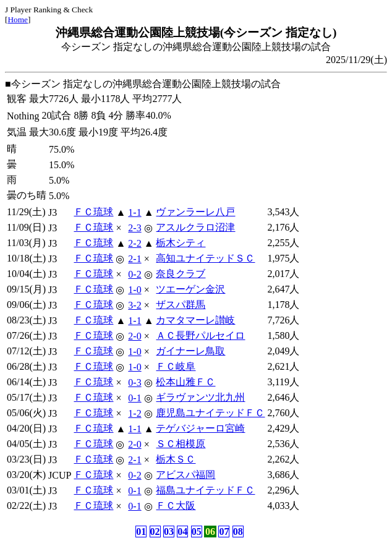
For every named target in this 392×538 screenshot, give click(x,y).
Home (18, 19)
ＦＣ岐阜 (176, 366)
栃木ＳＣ (176, 459)
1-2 (134, 413)
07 (224, 532)
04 (182, 532)
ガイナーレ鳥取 (190, 351)
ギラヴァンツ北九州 (200, 397)
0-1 (134, 398)
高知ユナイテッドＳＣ (205, 258)
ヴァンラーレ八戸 (195, 212)
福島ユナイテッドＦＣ (205, 490)
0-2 (134, 274)
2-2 (134, 243)
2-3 (134, 228)
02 (155, 532)
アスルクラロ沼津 (195, 227)
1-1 (134, 212)
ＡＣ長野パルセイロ (200, 335)
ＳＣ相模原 (181, 444)
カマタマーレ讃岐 (195, 320)
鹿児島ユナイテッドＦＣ (210, 413)
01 (141, 532)
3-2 (134, 305)
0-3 (134, 382)
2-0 (134, 336)
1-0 (134, 290)
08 (238, 532)
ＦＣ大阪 (176, 506)
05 (197, 532)
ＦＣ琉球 (93, 212)
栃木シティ (181, 243)
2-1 (134, 259)
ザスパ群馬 (181, 305)
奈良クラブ (181, 274)
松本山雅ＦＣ (185, 382)
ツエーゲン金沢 (190, 289)
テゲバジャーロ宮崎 (200, 428)
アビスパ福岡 (185, 475)
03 (169, 532)
